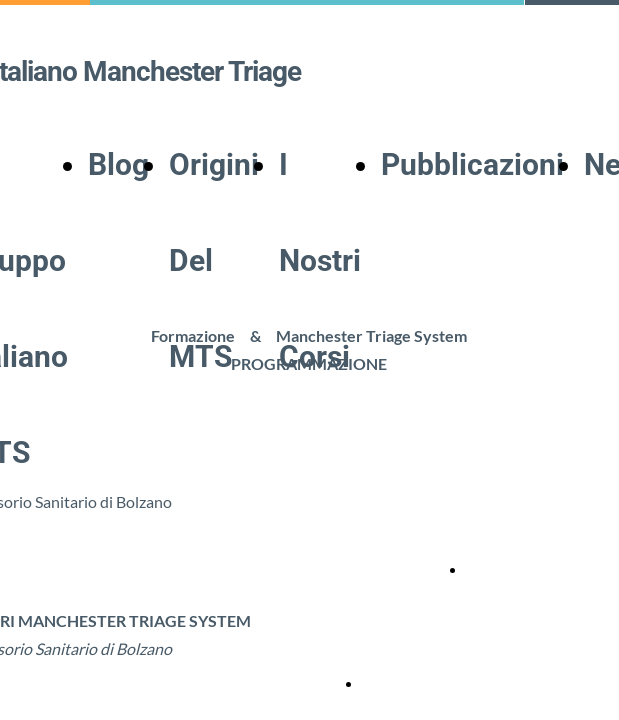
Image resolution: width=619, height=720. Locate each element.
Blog (118, 164)
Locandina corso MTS (532, 569)
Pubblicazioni (472, 164)
